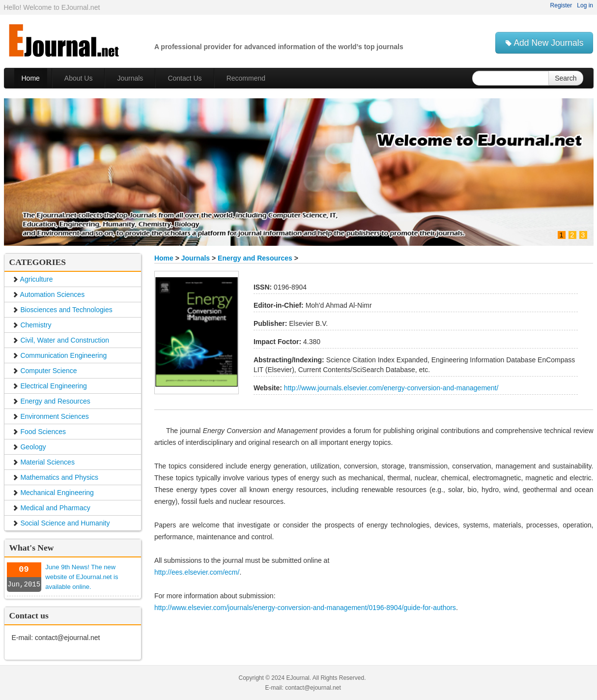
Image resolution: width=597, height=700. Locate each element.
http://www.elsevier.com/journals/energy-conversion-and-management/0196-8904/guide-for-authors (305, 608)
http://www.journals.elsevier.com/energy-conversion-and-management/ (390, 388)
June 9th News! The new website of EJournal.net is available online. (82, 577)
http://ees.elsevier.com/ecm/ (197, 572)
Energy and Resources (256, 258)
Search (566, 78)
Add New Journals (544, 43)
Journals (196, 258)
